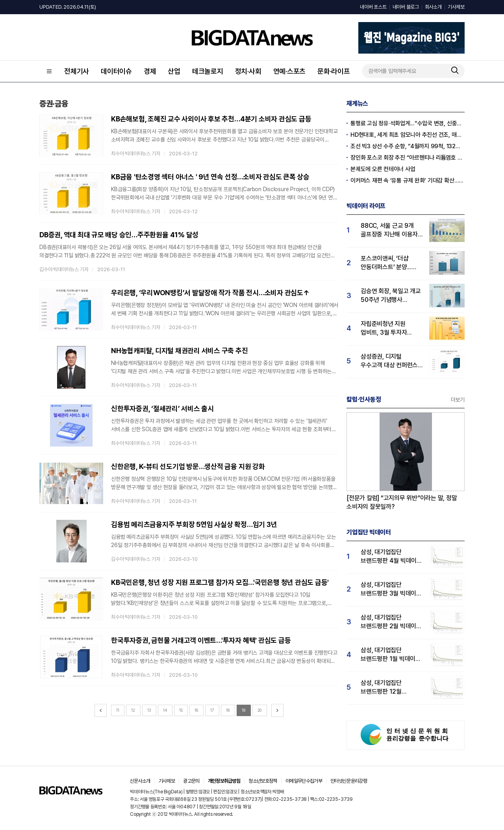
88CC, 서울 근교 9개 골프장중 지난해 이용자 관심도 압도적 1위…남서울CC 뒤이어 (389, 230)
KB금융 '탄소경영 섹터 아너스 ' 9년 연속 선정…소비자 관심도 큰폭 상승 (210, 177)
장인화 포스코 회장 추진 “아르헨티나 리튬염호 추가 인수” (408, 158)
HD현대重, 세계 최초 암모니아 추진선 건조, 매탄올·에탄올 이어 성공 (408, 135)
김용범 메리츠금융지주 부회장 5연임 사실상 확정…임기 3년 (194, 524)
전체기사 (77, 71)
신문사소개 (140, 781)
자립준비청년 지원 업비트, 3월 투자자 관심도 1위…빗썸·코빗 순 (391, 328)
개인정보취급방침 (224, 781)
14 (165, 710)
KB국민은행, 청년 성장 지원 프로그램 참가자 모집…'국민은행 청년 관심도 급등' (220, 582)
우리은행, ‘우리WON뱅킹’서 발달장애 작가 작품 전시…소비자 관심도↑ (210, 293)
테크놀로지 (208, 71)
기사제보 (456, 7)
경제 (150, 71)
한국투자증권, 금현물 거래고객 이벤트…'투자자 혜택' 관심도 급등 (201, 640)
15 (181, 710)
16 (196, 710)
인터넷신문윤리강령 (349, 781)
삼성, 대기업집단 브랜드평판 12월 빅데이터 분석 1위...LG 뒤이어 (389, 688)
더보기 (458, 400)
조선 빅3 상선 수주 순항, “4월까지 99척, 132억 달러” (408, 146)
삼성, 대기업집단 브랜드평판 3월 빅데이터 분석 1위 (391, 589)
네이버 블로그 (406, 7)
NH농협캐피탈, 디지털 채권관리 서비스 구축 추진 (180, 351)
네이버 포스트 (373, 7)
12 (133, 710)
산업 (174, 71)
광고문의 (191, 781)
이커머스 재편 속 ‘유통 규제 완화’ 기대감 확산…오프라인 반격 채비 (408, 181)
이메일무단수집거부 (304, 781)
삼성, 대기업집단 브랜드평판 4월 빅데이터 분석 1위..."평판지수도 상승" (391, 557)
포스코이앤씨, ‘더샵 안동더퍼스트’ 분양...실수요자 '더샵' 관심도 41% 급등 (388, 263)
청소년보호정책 (263, 781)
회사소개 (433, 7)
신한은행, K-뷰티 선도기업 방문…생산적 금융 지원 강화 (188, 466)
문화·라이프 (334, 71)
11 (118, 710)
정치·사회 (248, 71)
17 (212, 710)
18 (228, 710)
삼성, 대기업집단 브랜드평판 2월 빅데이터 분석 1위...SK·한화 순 (391, 622)
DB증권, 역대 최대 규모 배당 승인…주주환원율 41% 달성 (119, 235)
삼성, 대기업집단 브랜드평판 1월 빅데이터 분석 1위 (391, 655)
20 (260, 710)
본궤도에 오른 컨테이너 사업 (383, 169)
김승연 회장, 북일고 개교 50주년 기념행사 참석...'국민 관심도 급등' (391, 296)
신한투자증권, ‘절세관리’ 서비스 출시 (162, 408)
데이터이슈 (116, 71)
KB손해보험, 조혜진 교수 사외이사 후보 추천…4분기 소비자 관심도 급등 (211, 119)
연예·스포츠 (290, 71)
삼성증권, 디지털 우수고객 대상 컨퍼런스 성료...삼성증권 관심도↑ (391, 361)
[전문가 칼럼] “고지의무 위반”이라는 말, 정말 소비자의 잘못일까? (402, 502)
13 (149, 710)
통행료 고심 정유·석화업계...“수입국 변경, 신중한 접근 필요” (408, 123)
